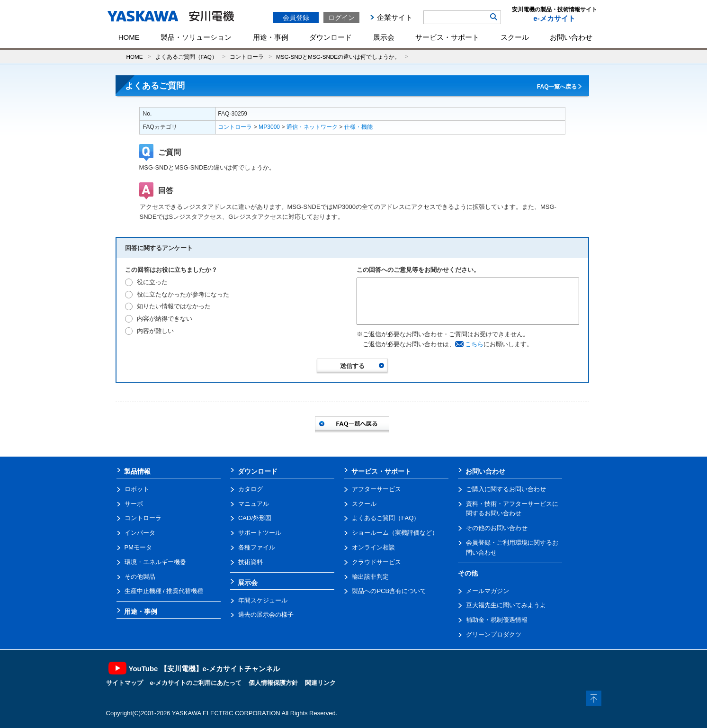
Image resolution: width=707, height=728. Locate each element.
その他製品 (140, 577)
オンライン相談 (373, 547)
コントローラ (247, 57)
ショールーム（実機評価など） (395, 533)
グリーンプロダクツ (494, 634)
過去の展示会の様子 (266, 615)
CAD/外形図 (255, 518)
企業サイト (395, 17)
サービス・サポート (447, 37)
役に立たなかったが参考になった (183, 294)
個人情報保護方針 (273, 683)
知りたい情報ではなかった (174, 306)
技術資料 (251, 562)
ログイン (341, 18)
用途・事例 (271, 37)
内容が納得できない (165, 319)
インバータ (140, 533)
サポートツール (260, 533)
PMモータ (139, 547)
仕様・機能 (358, 127)
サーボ (134, 504)
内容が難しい (155, 331)
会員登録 (296, 18)
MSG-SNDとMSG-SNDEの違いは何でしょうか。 (338, 57)
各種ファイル (257, 547)
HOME (129, 37)
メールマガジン (488, 591)
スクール (515, 37)
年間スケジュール (263, 600)
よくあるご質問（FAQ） (186, 57)
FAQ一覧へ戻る (557, 87)
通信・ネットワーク (312, 127)
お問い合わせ (571, 37)
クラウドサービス (376, 562)
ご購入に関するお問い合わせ (506, 489)
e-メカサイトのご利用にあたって (196, 683)
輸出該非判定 (370, 577)
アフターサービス (376, 489)
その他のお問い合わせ (497, 528)
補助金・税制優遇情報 (497, 620)
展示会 (384, 37)
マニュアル (254, 504)
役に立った (152, 282)
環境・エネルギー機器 (155, 562)
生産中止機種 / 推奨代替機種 (164, 591)
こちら (474, 344)
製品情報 (137, 471)
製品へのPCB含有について (389, 591)
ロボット (137, 489)
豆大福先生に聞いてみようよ (506, 605)
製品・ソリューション (196, 37)
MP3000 (269, 127)
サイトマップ (125, 683)
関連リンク (320, 683)
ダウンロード (331, 37)
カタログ (251, 489)
